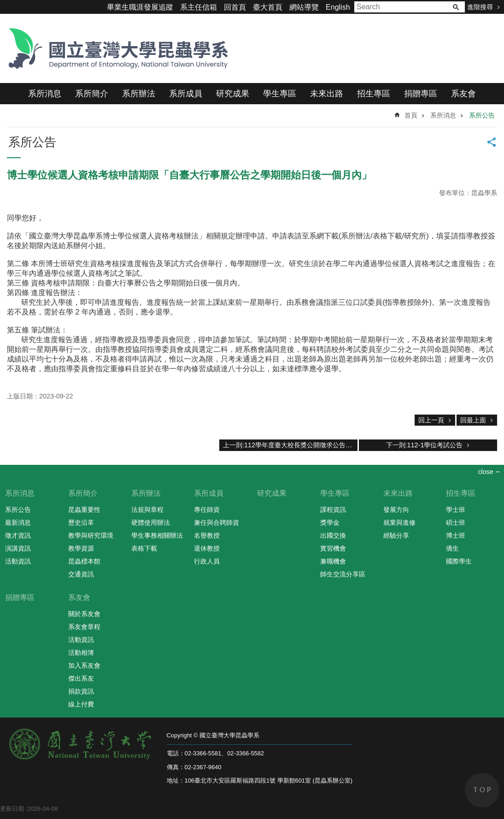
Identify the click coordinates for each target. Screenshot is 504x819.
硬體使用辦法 (151, 522)
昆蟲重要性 (84, 510)
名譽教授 (207, 535)
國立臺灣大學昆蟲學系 (115, 48)
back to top (482, 790)
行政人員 (207, 561)
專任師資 (207, 510)
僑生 (452, 548)
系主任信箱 (199, 7)
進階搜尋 (480, 7)
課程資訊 (333, 510)
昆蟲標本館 (84, 561)
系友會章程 (84, 627)
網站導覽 (304, 7)
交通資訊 (81, 574)
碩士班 (456, 522)
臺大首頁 (268, 7)
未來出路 (327, 94)
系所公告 (482, 115)
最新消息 (18, 522)
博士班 (456, 535)
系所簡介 (92, 94)
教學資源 (81, 548)
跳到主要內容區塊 (5, 5)
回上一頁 (431, 420)
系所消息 (45, 94)
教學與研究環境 (91, 535)
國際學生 (459, 561)
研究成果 (233, 94)
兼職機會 (333, 561)
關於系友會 (84, 614)
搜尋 (456, 7)
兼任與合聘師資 (217, 522)
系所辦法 (139, 94)
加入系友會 (84, 665)
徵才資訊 (18, 535)
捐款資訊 (81, 691)
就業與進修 (399, 522)
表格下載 (144, 548)
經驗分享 (396, 535)
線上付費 (81, 704)
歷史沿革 (81, 522)
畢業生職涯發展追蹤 (140, 7)
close (486, 472)
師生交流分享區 (343, 574)
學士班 (456, 510)
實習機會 (333, 548)
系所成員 (186, 94)
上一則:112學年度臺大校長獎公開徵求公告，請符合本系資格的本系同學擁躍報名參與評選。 (290, 445)
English (338, 7)
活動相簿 (81, 653)
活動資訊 (18, 561)
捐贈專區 (421, 94)
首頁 (411, 115)
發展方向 (396, 510)
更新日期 (12, 809)
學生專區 (280, 94)
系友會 (463, 94)
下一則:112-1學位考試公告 (425, 445)
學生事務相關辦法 (157, 535)
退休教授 (207, 548)
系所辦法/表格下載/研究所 (384, 236)
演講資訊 (18, 548)
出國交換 (333, 535)
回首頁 (235, 7)
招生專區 (374, 94)
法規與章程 (147, 510)
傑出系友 (81, 678)
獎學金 (330, 522)
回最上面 (473, 420)
